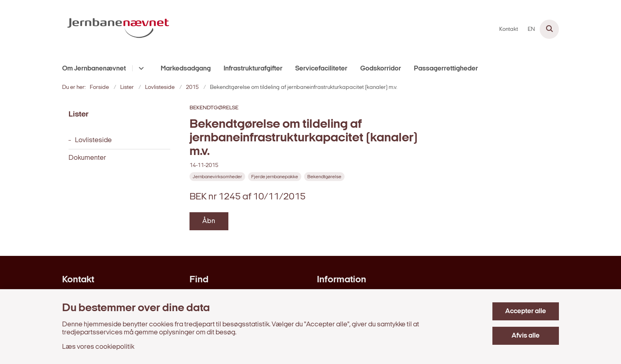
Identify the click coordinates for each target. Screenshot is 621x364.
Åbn (209, 221)
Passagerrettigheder (446, 69)
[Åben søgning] (549, 29)
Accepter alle (526, 311)
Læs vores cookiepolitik (98, 347)
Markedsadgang (186, 69)
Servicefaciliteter (321, 69)
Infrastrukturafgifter (253, 69)
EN (531, 30)
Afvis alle (526, 336)
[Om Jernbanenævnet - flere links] (140, 68)
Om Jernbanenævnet (94, 69)
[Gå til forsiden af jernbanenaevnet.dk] (118, 29)
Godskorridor (381, 69)
